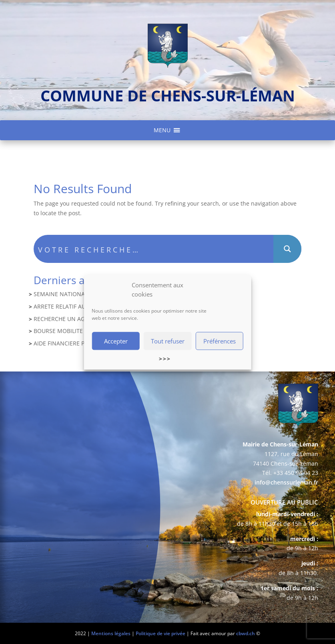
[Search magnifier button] (287, 249)
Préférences (220, 342)
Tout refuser (168, 342)
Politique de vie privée (160, 633)
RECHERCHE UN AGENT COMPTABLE (82, 319)
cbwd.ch (246, 633)
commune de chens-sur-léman (168, 95)
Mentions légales (111, 633)
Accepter (116, 342)
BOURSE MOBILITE (58, 331)
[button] (162, 130)
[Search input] (154, 249)
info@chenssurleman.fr (286, 482)
